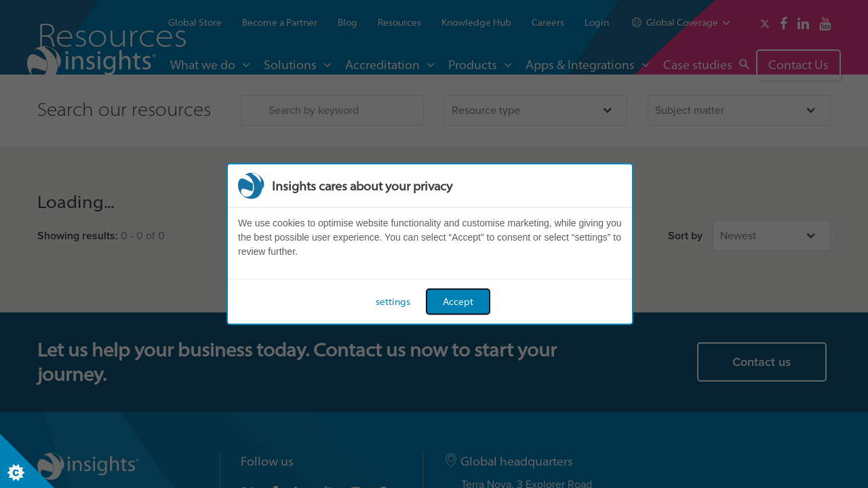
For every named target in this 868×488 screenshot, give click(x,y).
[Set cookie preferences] (27, 461)
